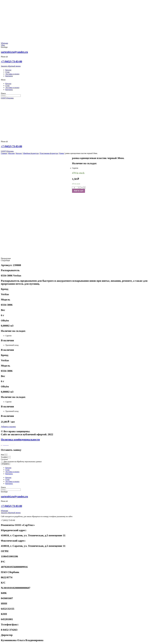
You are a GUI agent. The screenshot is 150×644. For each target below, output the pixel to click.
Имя (3, 455)
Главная (4, 153)
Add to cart (79, 191)
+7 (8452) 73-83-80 (11, 61)
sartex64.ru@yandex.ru (14, 52)
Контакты (9, 76)
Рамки (62, 153)
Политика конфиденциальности (20, 439)
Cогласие (4, 459)
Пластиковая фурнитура (49, 153)
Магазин (11, 153)
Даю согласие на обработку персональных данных (23, 462)
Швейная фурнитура (31, 153)
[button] (75, 80)
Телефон (4, 457)
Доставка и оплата (12, 74)
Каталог (8, 70)
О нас (7, 72)
